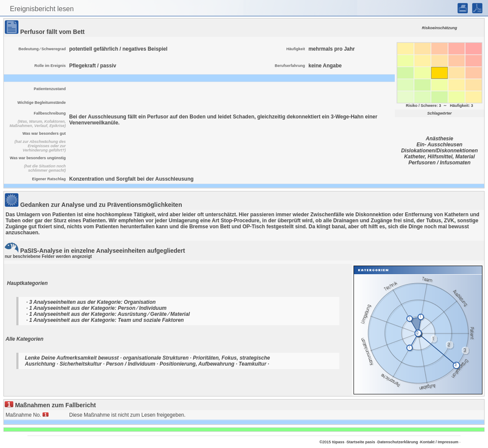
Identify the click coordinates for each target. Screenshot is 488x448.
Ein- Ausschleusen (440, 145)
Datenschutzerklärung (398, 442)
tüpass (338, 442)
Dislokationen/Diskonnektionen (440, 151)
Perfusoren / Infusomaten (440, 163)
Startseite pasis (361, 442)
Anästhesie (439, 139)
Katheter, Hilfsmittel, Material (440, 157)
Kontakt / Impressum (439, 442)
